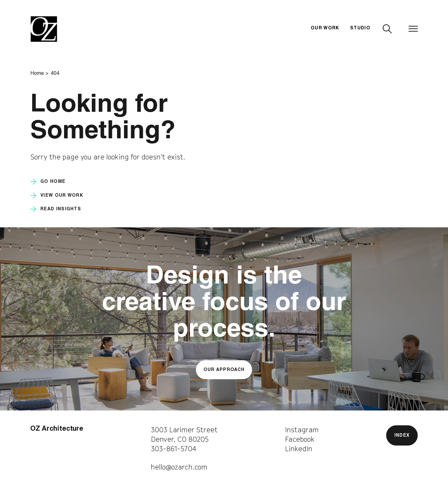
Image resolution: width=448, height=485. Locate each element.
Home (37, 74)
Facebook (300, 439)
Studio (360, 28)
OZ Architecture (57, 429)
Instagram (302, 430)
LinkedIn (299, 449)
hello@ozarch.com (179, 467)
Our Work (325, 28)
